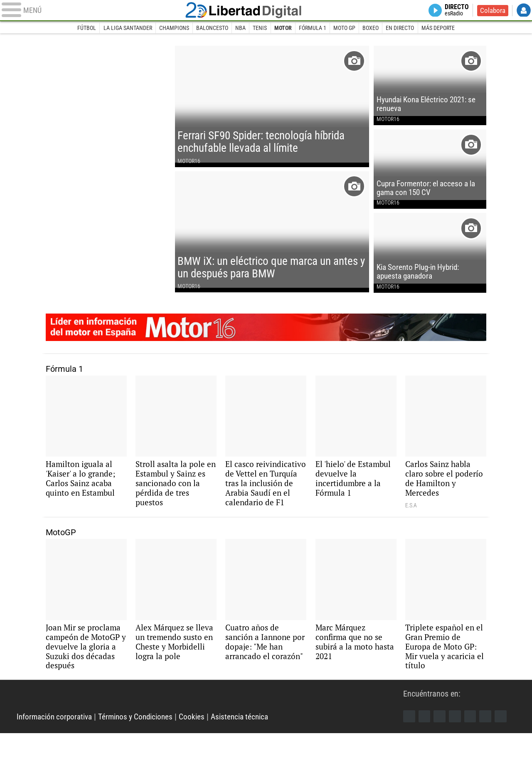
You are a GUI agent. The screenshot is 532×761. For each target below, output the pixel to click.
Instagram (441, 744)
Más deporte (440, 28)
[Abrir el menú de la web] (100, 11)
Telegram (488, 744)
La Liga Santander (126, 28)
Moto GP (345, 28)
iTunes (504, 744)
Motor (283, 28)
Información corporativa (57, 744)
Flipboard (473, 744)
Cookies (201, 744)
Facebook (409, 744)
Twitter (425, 744)
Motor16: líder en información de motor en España (266, 339)
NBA (240, 28)
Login (524, 11)
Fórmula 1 (313, 28)
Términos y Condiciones (142, 744)
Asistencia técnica (250, 744)
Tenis (260, 28)
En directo (401, 28)
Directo (455, 11)
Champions (173, 28)
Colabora (492, 11)
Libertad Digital (266, 11)
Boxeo (372, 28)
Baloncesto (211, 28)
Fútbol (85, 28)
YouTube (457, 744)
